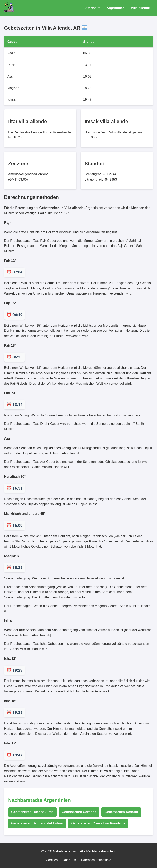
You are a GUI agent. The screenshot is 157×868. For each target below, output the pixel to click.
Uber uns (69, 860)
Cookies (52, 860)
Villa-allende (140, 8)
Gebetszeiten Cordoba (79, 812)
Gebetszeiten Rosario (121, 812)
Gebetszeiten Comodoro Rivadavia (98, 823)
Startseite (93, 8)
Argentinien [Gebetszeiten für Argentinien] (116, 8)
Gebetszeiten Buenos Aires (32, 812)
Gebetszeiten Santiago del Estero (37, 823)
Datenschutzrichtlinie (96, 860)
